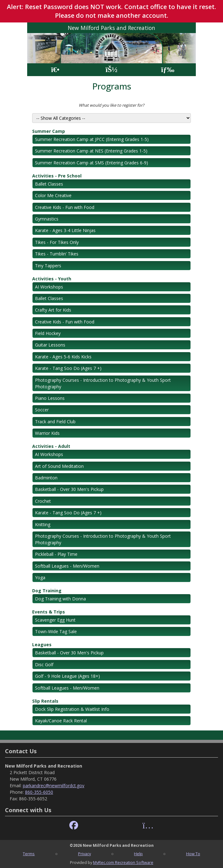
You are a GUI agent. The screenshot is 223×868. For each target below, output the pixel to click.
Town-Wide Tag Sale (56, 631)
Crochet (43, 501)
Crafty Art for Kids (53, 310)
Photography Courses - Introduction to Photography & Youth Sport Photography (103, 383)
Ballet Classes (49, 184)
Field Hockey (48, 333)
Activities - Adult (51, 446)
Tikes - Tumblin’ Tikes (57, 254)
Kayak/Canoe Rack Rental (61, 721)
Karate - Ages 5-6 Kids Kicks (63, 357)
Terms (29, 854)
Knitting (43, 524)
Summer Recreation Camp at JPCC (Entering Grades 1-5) (92, 139)
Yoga (40, 577)
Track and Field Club (55, 422)
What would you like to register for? (111, 105)
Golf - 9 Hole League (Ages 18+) (67, 676)
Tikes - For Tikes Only (57, 242)
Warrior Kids (47, 433)
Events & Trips (49, 612)
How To (193, 854)
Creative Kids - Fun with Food (65, 207)
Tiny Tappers (48, 266)
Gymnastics (47, 219)
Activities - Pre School (57, 176)
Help (138, 854)
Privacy (84, 854)
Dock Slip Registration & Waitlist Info (72, 709)
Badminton (46, 478)
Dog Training (47, 591)
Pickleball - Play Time (56, 554)
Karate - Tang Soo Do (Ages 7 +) (68, 368)
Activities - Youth (52, 279)
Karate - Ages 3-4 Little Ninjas (65, 230)
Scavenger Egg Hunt (55, 620)
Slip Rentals (45, 701)
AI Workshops (49, 287)
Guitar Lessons (50, 345)
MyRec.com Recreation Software (123, 862)
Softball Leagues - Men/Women (67, 566)
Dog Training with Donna (60, 599)
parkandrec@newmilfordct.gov (54, 786)
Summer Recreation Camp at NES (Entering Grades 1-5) (91, 151)
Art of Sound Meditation (59, 466)
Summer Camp (49, 131)
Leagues (42, 645)
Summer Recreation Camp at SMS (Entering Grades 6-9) (92, 163)
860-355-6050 (39, 792)
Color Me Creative (53, 195)
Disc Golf (44, 664)
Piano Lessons (50, 398)
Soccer (42, 410)
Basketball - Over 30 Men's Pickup (69, 489)
